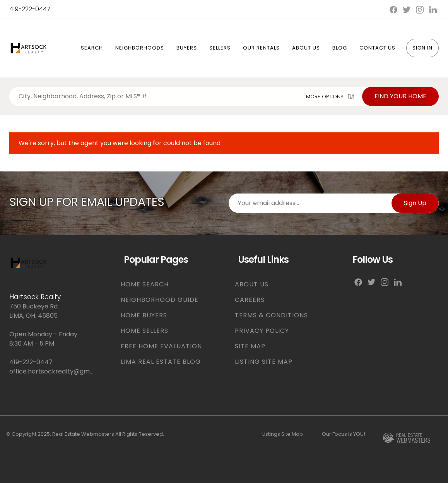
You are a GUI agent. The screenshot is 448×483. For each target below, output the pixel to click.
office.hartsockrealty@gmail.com (53, 371)
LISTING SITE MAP (264, 362)
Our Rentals (261, 48)
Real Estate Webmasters (83, 434)
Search (92, 48)
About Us (306, 48)
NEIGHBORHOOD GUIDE (160, 300)
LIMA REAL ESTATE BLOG (161, 362)
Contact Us (377, 48)
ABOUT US (252, 284)
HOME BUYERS (144, 315)
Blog (340, 48)
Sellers (220, 48)
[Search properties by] (156, 96)
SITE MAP (250, 346)
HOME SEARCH (145, 284)
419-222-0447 (30, 9)
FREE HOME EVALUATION (161, 346)
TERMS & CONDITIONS (271, 315)
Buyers (187, 48)
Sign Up (415, 203)
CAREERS (250, 300)
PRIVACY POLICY (262, 331)
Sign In (422, 48)
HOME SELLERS (144, 331)
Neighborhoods (140, 48)
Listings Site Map (283, 434)
